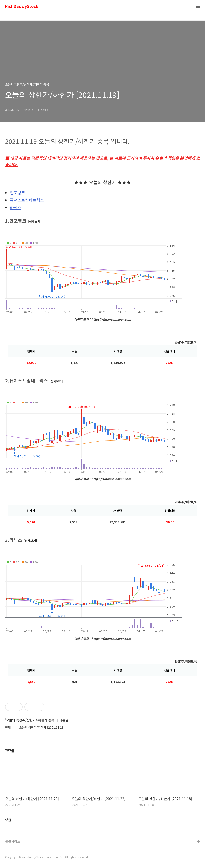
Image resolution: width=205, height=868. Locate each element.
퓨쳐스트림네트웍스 (27, 200)
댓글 (8, 820)
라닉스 (16, 207)
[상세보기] (35, 221)
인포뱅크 (17, 193)
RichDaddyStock (22, 6)
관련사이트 (13, 841)
